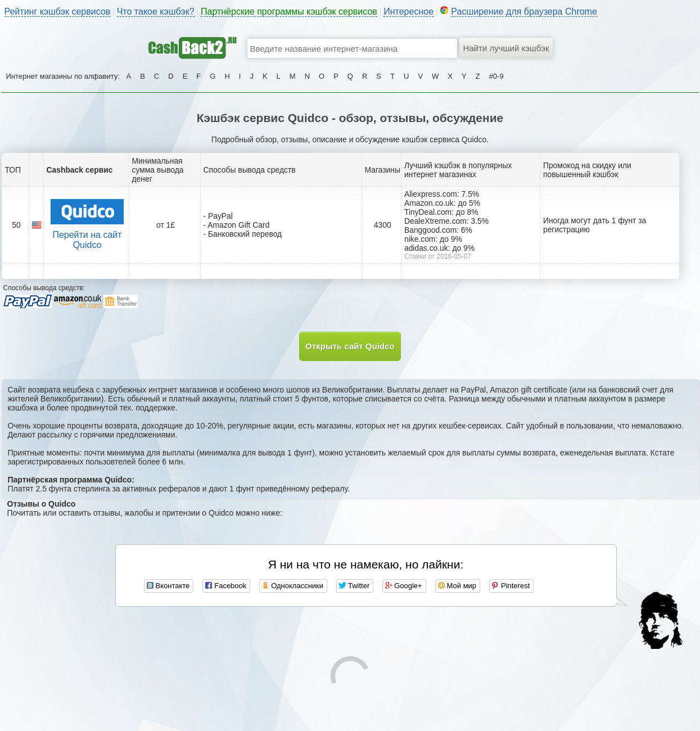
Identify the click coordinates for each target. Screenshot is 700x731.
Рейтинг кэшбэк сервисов (58, 12)
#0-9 (496, 76)
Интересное (408, 12)
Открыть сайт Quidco (350, 346)
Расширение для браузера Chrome (524, 12)
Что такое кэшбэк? (156, 12)
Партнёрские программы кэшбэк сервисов (289, 12)
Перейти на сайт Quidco (87, 240)
